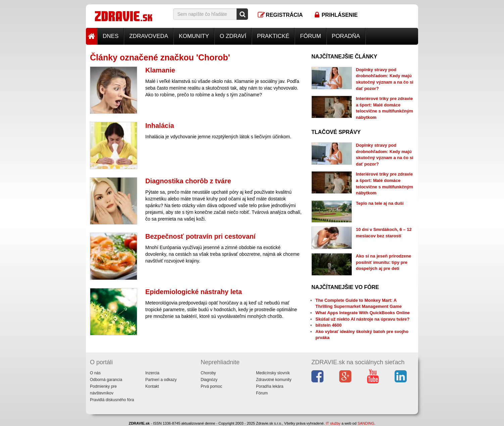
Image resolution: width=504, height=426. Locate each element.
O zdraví (233, 36)
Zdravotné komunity (274, 380)
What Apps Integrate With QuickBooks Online (363, 313)
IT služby (333, 423)
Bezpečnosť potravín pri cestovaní (200, 236)
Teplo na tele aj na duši (380, 203)
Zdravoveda (149, 36)
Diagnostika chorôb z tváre (188, 181)
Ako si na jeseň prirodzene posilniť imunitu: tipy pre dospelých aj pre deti (384, 262)
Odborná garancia (106, 380)
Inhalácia (160, 126)
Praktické (273, 36)
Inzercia (152, 373)
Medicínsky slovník (273, 373)
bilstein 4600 (329, 325)
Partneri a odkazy (161, 380)
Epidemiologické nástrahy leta (194, 292)
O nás (95, 373)
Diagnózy (209, 380)
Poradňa (346, 36)
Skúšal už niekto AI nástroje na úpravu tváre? (363, 319)
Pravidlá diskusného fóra (112, 400)
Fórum (310, 36)
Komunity (194, 36)
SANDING (366, 423)
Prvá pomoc (211, 386)
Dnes (111, 36)
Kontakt (152, 386)
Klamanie (160, 70)
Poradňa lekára (270, 386)
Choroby (208, 373)
